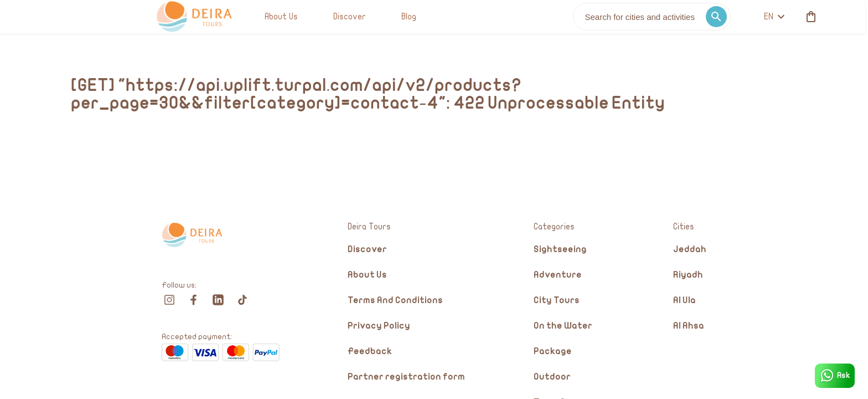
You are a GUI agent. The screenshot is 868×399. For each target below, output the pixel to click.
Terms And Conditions (395, 301)
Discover (367, 250)
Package (553, 352)
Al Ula (684, 301)
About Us (367, 275)
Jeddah (690, 250)
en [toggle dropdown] (666, 17)
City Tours (557, 301)
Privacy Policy (379, 326)
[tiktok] (242, 300)
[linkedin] (218, 300)
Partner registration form (406, 377)
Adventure (558, 275)
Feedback (370, 352)
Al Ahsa (689, 326)
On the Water (563, 326)
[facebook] (194, 300)
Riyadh (688, 275)
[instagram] (169, 300)
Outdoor (552, 377)
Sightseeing (560, 250)
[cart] (701, 17)
